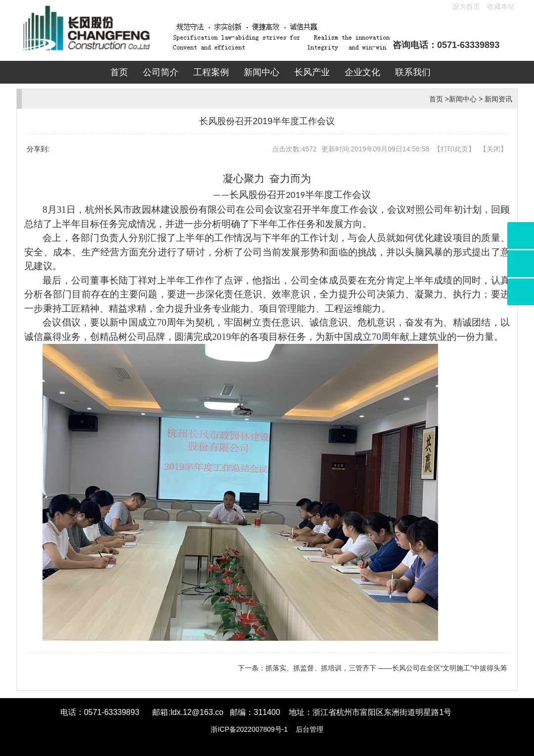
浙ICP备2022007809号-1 (249, 729)
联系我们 (413, 72)
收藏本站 (501, 6)
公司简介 (161, 72)
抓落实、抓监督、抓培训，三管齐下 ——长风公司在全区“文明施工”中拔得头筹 (386, 668)
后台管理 (310, 729)
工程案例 (211, 72)
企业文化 (362, 72)
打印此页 (454, 149)
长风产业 (312, 72)
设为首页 (466, 6)
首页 (119, 72)
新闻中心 (262, 72)
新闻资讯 (498, 99)
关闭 (493, 149)
